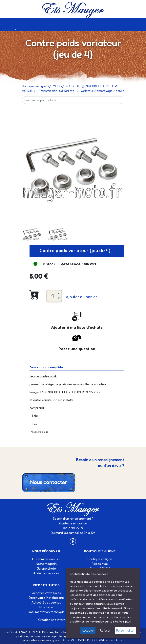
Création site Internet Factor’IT (60, 620)
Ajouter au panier (81, 297)
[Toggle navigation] (10, 25)
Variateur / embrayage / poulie (102, 91)
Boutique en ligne (34, 86)
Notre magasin (46, 564)
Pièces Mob (100, 564)
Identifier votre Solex (46, 593)
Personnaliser (125, 630)
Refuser (105, 630)
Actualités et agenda (46, 602)
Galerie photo (46, 568)
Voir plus (125, 621)
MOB (56, 86)
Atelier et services (46, 573)
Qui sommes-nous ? (46, 559)
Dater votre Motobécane (46, 598)
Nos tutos (46, 607)
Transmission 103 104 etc (56, 91)
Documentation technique (46, 612)
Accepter (88, 630)
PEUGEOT (73, 86)
